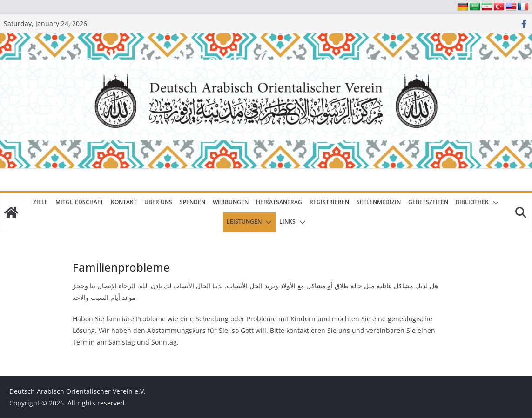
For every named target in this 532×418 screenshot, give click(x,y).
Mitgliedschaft (79, 202)
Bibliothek (472, 202)
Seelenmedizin (379, 202)
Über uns (158, 202)
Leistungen (244, 222)
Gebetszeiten (428, 202)
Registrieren (329, 202)
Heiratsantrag (279, 202)
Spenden (192, 202)
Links (287, 222)
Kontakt (124, 202)
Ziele (40, 202)
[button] (494, 203)
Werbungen (231, 202)
